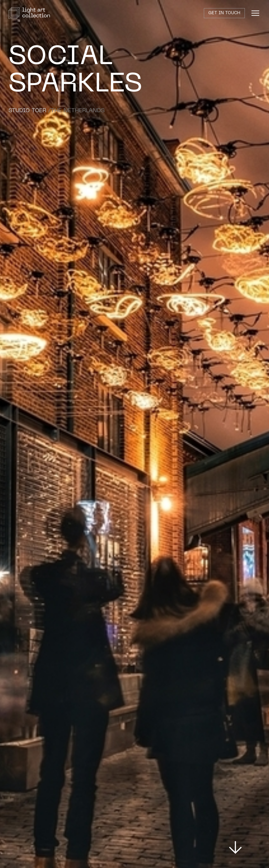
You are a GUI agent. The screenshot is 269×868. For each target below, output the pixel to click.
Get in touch (224, 13)
